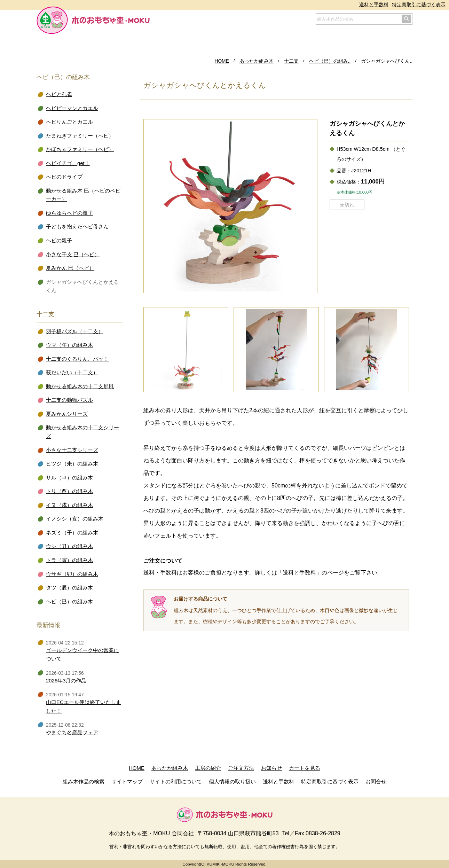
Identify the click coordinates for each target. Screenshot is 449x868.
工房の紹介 (208, 768)
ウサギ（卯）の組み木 (72, 574)
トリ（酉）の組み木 (69, 491)
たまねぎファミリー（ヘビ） (80, 136)
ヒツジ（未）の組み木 (72, 464)
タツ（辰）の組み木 (69, 588)
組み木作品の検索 (84, 781)
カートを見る (305, 768)
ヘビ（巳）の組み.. (330, 61)
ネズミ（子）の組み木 (72, 533)
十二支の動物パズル (69, 400)
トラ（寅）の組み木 (69, 560)
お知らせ (271, 768)
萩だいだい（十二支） (72, 373)
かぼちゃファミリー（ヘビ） (80, 149)
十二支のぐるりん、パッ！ (77, 359)
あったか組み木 (257, 61)
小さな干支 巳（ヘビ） (73, 255)
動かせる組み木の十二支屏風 (80, 386)
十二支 (291, 61)
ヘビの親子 (59, 241)
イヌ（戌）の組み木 (69, 505)
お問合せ (376, 781)
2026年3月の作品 (66, 681)
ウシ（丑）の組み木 (69, 546)
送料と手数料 (374, 5)
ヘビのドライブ (64, 177)
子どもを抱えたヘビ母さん (77, 227)
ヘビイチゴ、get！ (68, 163)
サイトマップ (127, 781)
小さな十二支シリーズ (72, 450)
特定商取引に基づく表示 (419, 5)
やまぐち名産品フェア (72, 733)
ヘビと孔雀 (59, 94)
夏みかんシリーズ (67, 414)
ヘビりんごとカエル (69, 122)
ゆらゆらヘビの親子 (69, 213)
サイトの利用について (176, 781)
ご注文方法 (241, 768)
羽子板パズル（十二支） (75, 331)
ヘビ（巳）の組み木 (69, 602)
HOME (222, 61)
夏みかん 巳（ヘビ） (70, 268)
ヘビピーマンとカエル (72, 108)
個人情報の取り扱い (232, 781)
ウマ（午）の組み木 (69, 345)
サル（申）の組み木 (69, 478)
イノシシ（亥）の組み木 (75, 519)
